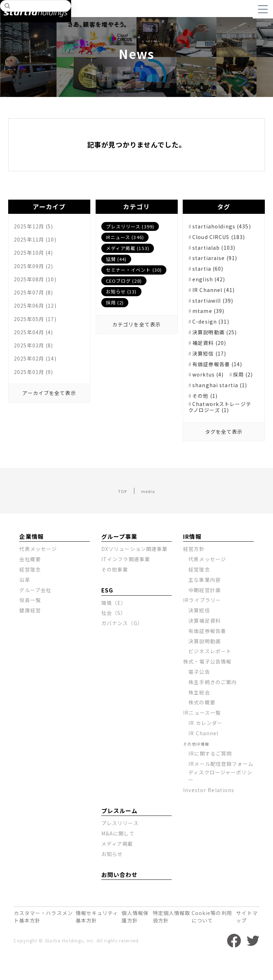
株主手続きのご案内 (213, 703)
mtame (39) (211, 317)
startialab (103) (217, 252)
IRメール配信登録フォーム (218, 787)
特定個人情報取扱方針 (167, 941)
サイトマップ (245, 941)
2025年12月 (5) (36, 226)
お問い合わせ (118, 901)
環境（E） (114, 623)
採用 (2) (115, 302)
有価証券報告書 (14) (222, 370)
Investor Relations (209, 817)
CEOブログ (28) (124, 281)
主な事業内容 (205, 601)
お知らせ (112, 881)
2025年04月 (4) (36, 342)
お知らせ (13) (122, 291)
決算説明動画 (205, 662)
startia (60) (210, 274)
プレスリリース (120, 850)
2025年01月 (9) (36, 385)
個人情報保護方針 (131, 941)
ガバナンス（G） (122, 644)
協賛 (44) (117, 259)
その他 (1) (208, 413)
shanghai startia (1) (223, 403)
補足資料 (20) (213, 349)
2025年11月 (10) (38, 240)
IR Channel (204, 754)
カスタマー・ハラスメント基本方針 (40, 941)
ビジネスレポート (210, 672)
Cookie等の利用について (209, 941)
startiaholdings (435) (220, 228)
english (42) (211, 285)
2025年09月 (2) (36, 269)
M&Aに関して (118, 860)
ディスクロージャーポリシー (221, 803)
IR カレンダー (206, 744)
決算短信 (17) (213, 360)
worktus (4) (211, 381)
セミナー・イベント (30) (134, 270)
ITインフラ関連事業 (126, 580)
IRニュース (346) (125, 237)
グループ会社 (35, 611)
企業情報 (30, 557)
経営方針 (194, 570)
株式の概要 (202, 723)
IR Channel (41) (216, 295)
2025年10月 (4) (36, 255)
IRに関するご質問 (210, 774)
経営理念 (30, 590)
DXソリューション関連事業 (135, 570)
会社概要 (30, 580)
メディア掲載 (117, 870)
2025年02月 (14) (38, 371)
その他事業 (115, 590)
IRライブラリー (202, 621)
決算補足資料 (205, 641)
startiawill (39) (216, 306)
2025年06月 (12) (38, 313)
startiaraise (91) (218, 263)
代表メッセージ (38, 570)
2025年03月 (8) (36, 356)
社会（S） (114, 634)
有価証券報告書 (207, 652)
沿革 (25, 601)
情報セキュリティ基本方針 (92, 941)
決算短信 (199, 631)
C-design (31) (213, 328)
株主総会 (199, 713)
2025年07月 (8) (36, 298)
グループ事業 (117, 557)
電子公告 (199, 693)
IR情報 (191, 557)
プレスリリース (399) (131, 226)
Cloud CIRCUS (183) (224, 242)
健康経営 (30, 631)
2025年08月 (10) (38, 284)
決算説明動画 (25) (219, 338)
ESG (107, 611)
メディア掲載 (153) (128, 248)
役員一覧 (30, 621)
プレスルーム (118, 837)
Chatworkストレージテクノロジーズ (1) (221, 426)
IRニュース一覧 (202, 733)
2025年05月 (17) (38, 327)
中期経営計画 (205, 611)
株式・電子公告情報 (208, 682)
